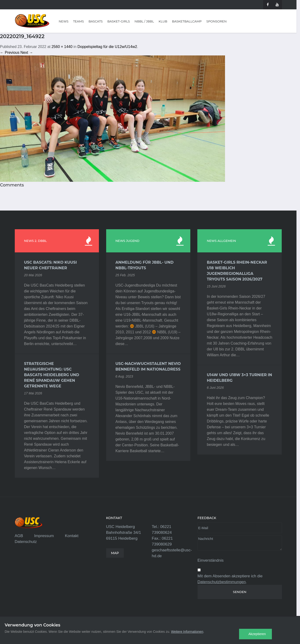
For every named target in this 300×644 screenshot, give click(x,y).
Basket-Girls (119, 21)
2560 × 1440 (62, 47)
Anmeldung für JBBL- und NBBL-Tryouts (145, 265)
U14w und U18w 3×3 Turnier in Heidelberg (239, 378)
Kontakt (72, 536)
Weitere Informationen (187, 632)
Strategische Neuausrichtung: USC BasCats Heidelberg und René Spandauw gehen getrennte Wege (52, 375)
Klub (163, 21)
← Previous (10, 53)
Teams (79, 21)
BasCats (96, 21)
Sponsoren (216, 21)
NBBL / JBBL (144, 21)
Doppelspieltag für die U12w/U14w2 (107, 47)
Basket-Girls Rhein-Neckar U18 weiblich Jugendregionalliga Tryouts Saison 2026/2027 (237, 271)
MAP (115, 553)
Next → (27, 53)
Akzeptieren (257, 634)
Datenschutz (26, 542)
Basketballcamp (187, 21)
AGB (19, 536)
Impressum (44, 536)
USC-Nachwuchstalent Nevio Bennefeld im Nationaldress (148, 366)
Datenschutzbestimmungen (222, 582)
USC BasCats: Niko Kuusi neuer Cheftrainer (51, 265)
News (64, 21)
